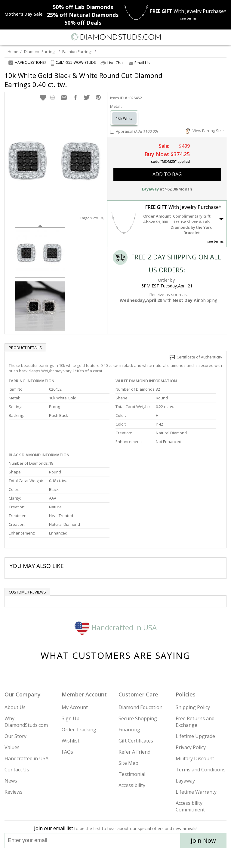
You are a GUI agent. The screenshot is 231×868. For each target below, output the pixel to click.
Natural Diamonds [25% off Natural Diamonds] (83, 15)
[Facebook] (116, 858)
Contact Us (17, 770)
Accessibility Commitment (190, 806)
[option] (40, 252)
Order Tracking (79, 730)
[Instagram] (85, 858)
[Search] (19, 37)
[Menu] (7, 37)
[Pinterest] (129, 858)
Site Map (128, 763)
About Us (15, 707)
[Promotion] (23, 14)
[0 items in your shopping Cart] (223, 37)
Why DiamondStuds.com (26, 722)
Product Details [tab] (25, 348)
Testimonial (132, 774)
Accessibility (132, 785)
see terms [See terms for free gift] (188, 18)
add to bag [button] (167, 174)
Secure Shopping (138, 718)
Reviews (14, 792)
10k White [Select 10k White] (124, 118)
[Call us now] (211, 36)
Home (13, 51)
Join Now (203, 840)
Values (12, 747)
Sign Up (71, 718)
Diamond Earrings (40, 51)
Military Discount (195, 758)
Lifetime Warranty (196, 792)
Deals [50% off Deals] (83, 23)
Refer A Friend (134, 752)
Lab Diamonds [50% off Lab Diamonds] (83, 7)
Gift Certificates (136, 741)
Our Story (15, 736)
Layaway (185, 781)
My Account (75, 707)
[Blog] (146, 858)
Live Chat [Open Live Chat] (112, 63)
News (11, 781)
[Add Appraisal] (112, 132)
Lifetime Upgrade (195, 736)
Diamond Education (140, 707)
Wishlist (71, 741)
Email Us (139, 63)
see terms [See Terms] (215, 241)
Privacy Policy (191, 747)
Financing (129, 730)
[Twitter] (101, 858)
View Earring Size (205, 131)
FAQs (67, 752)
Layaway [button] (150, 189)
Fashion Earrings (77, 51)
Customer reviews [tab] (27, 592)
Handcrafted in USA (116, 627)
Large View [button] (92, 218)
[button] (43, 98)
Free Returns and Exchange (195, 722)
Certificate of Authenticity (196, 357)
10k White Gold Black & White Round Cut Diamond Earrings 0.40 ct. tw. (83, 80)
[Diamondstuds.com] (115, 37)
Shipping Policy (193, 707)
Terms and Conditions (201, 770)
